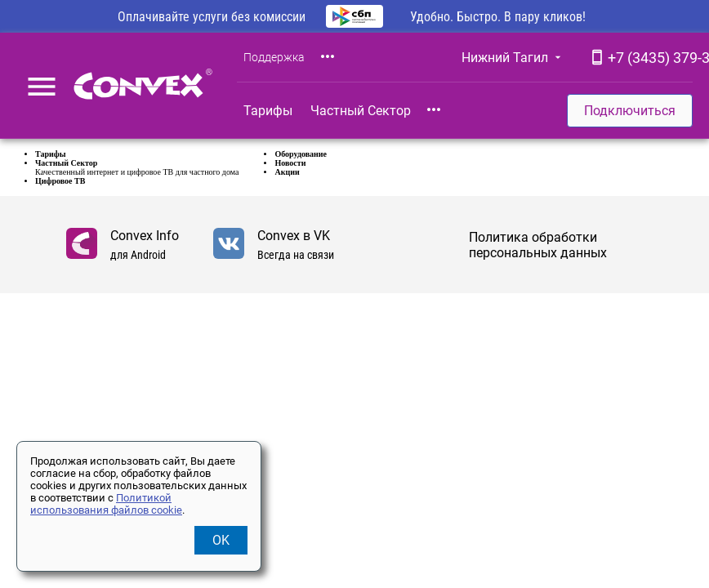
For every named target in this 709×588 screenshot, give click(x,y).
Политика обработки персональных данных (538, 245)
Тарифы (268, 111)
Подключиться (630, 111)
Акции (287, 172)
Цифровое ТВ (60, 181)
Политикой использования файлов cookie (106, 504)
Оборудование (301, 154)
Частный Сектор (361, 111)
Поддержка (274, 57)
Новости (290, 163)
